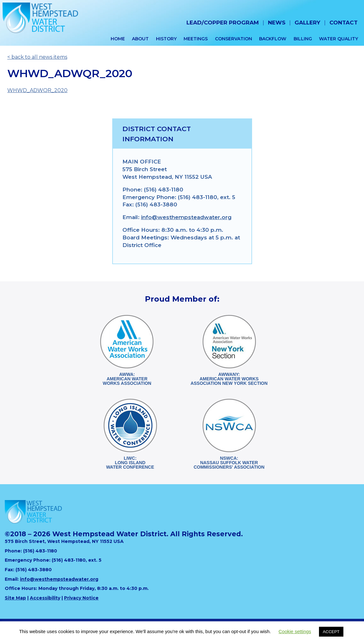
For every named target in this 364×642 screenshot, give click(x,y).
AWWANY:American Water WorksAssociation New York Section (229, 379)
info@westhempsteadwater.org (186, 217)
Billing (303, 39)
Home (118, 39)
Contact (344, 23)
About (140, 39)
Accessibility (45, 598)
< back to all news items (37, 57)
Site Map (15, 598)
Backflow (273, 39)
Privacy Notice (81, 598)
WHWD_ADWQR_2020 (37, 90)
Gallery (307, 23)
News (277, 23)
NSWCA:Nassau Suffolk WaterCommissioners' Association (229, 463)
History (166, 39)
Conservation (234, 39)
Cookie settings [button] (295, 631)
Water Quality (338, 39)
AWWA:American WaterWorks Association (127, 379)
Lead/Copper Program (223, 23)
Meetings (196, 39)
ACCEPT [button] (331, 632)
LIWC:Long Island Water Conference (130, 463)
